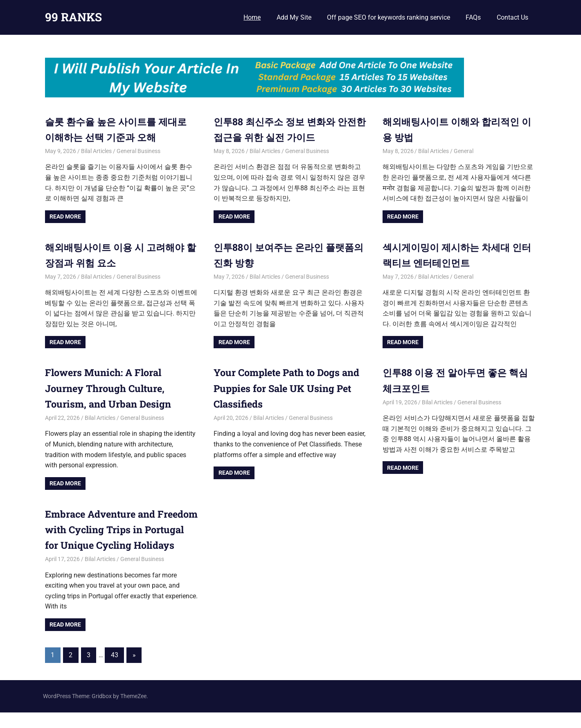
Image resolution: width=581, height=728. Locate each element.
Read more (65, 216)
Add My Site (294, 17)
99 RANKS (73, 17)
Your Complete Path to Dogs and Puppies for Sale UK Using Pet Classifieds (290, 388)
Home (252, 17)
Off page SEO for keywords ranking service (388, 17)
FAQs (473, 17)
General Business (138, 151)
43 (115, 671)
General (464, 151)
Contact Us (512, 17)
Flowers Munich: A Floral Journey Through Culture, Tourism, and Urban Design (109, 388)
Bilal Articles (96, 151)
